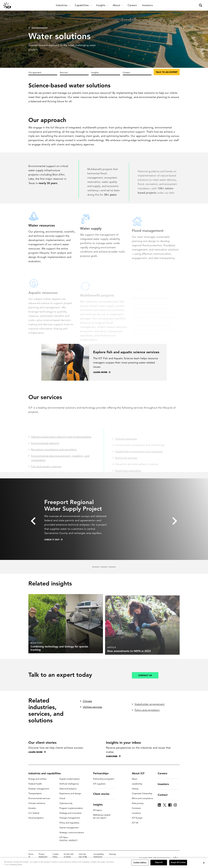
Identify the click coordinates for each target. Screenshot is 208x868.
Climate (87, 720)
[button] (33, 529)
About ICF (140, 773)
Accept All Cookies (178, 862)
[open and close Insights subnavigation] (102, 5)
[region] (104, 863)
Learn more (37, 752)
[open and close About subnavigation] (118, 5)
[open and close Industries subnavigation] (63, 5)
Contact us (145, 686)
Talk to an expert (167, 72)
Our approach (35, 73)
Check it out (53, 548)
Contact (126, 73)
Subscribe (113, 756)
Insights (95, 73)
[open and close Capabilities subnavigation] (83, 5)
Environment (38, 28)
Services (64, 73)
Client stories (103, 794)
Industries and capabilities (46, 773)
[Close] (204, 863)
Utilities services (92, 726)
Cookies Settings (140, 862)
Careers (164, 773)
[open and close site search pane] (201, 5)
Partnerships (102, 773)
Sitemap (112, 854)
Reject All (159, 862)
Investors (165, 784)
